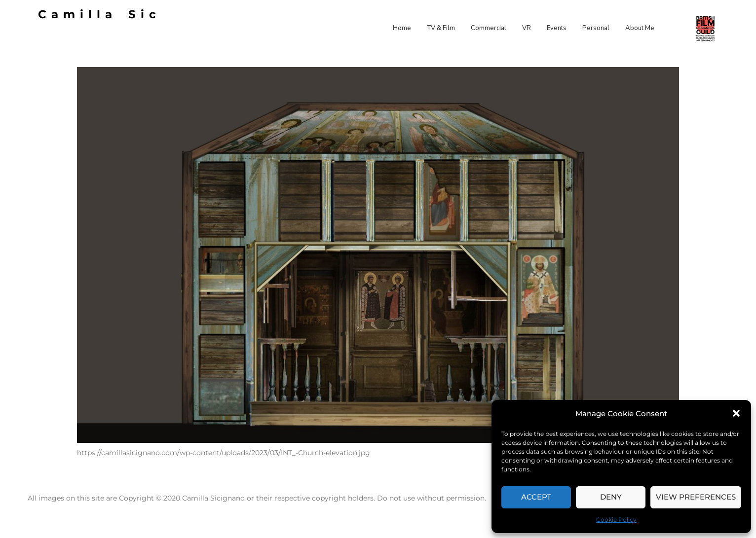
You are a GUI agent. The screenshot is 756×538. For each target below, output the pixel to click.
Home (402, 28)
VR (527, 28)
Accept (536, 497)
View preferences (696, 497)
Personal (596, 28)
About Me (640, 28)
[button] (736, 413)
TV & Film (441, 28)
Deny (611, 497)
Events (557, 28)
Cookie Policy (616, 520)
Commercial (489, 28)
